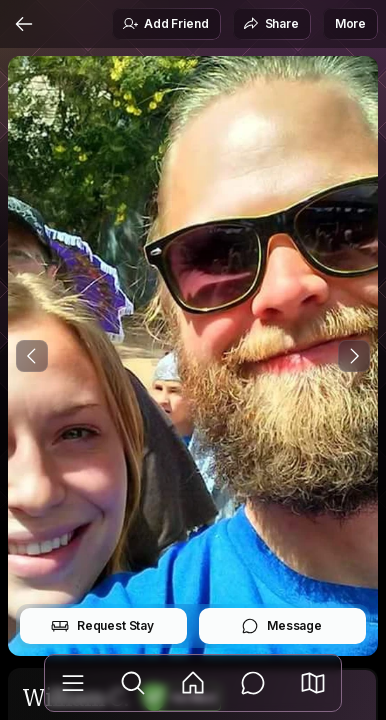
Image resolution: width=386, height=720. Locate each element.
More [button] (350, 23)
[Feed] (193, 683)
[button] (313, 683)
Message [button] (281, 626)
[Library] (73, 683)
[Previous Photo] (32, 356)
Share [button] (271, 24)
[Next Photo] (354, 356)
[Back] (24, 24)
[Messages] (253, 683)
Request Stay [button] (102, 626)
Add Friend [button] (165, 24)
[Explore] (133, 683)
